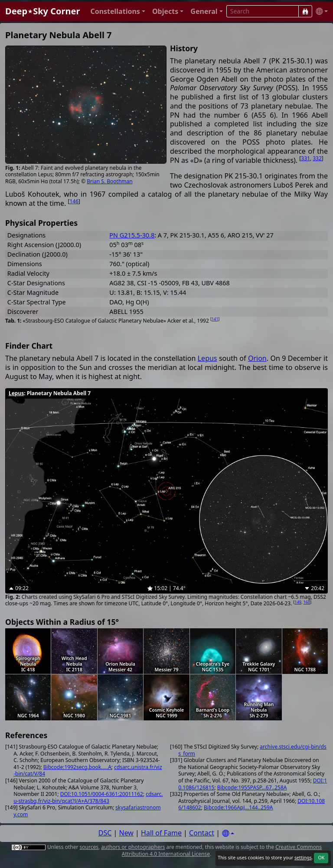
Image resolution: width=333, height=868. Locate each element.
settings (303, 858)
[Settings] (228, 833)
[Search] (305, 11)
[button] (118, 12)
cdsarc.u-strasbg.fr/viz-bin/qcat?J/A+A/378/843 (88, 797)
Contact (202, 833)
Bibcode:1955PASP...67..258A (252, 787)
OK (321, 858)
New (126, 833)
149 (298, 602)
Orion (257, 358)
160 (307, 602)
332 (317, 158)
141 (215, 319)
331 (305, 158)
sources (89, 847)
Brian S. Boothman (109, 181)
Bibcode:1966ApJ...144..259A (238, 807)
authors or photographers (133, 847)
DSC (105, 833)
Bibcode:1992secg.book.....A (77, 767)
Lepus (207, 358)
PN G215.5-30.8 (132, 235)
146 (74, 201)
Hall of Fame (161, 833)
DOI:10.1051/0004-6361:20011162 (102, 794)
